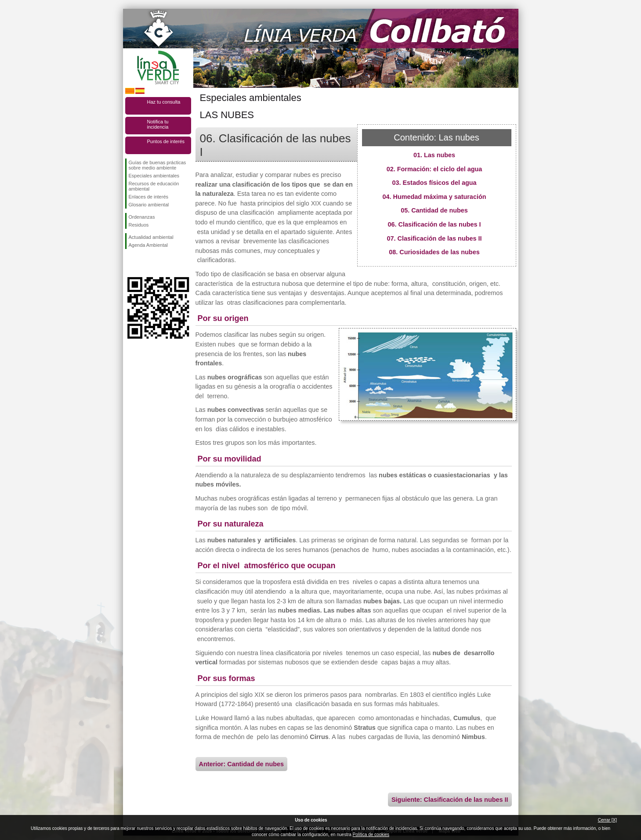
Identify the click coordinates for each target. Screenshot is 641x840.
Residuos (139, 225)
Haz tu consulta (164, 102)
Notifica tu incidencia (158, 124)
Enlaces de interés (149, 197)
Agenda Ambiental (148, 245)
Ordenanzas (142, 217)
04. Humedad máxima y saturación (435, 197)
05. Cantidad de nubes (434, 210)
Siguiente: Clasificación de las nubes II (450, 800)
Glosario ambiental (149, 205)
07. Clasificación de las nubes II (435, 238)
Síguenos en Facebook (130, 263)
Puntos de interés (166, 141)
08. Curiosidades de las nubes (434, 252)
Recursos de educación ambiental (154, 186)
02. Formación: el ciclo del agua (435, 169)
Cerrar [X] (607, 820)
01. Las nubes (434, 155)
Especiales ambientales (154, 176)
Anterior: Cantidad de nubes (242, 764)
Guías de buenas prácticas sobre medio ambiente (158, 165)
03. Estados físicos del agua (435, 183)
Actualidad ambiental (151, 237)
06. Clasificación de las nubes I (435, 224)
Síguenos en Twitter (145, 263)
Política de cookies (371, 835)
